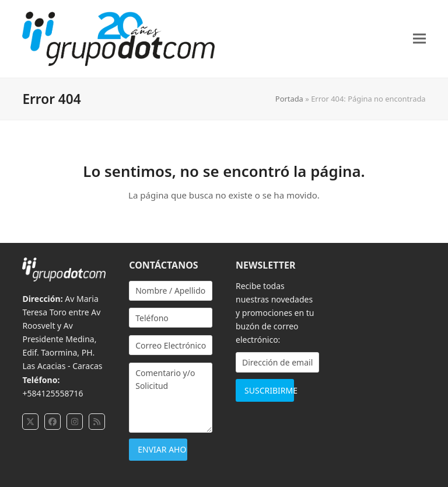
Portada (289, 99)
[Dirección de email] (277, 362)
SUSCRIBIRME (269, 390)
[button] (419, 39)
